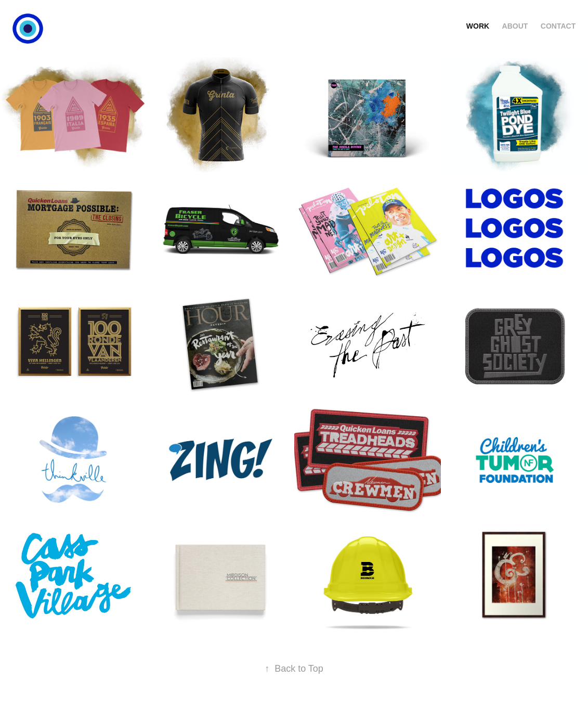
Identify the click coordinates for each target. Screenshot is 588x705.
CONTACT (558, 26)
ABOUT (515, 26)
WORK (478, 26)
